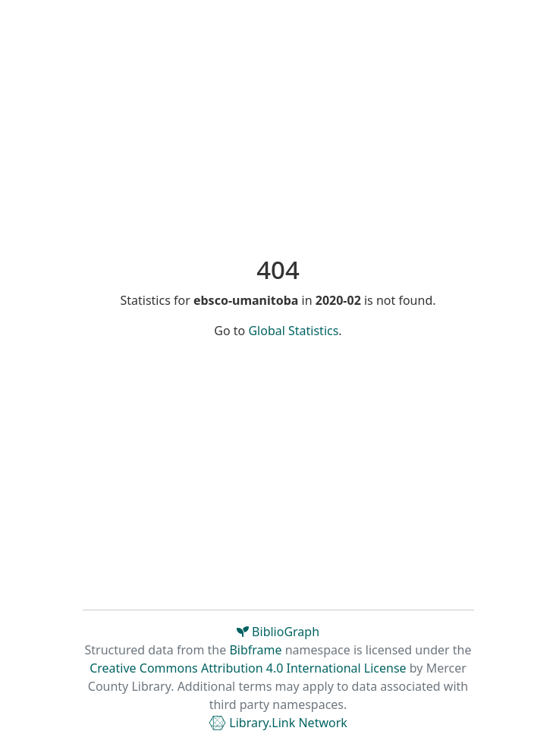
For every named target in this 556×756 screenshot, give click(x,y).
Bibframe (255, 650)
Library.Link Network (278, 723)
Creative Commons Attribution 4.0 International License (248, 668)
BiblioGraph (278, 632)
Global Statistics (293, 331)
